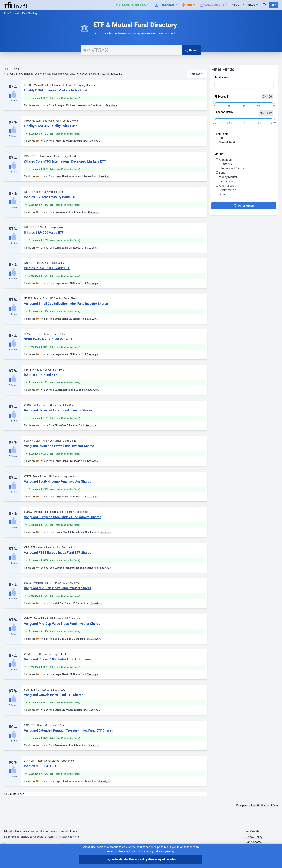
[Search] (265, 5)
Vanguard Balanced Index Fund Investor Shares (58, 410)
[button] (135, 5)
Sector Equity (226, 181)
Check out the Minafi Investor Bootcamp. (100, 74)
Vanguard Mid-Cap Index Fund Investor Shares (58, 588)
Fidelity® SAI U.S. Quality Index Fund (51, 126)
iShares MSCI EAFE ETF (41, 766)
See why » (111, 105)
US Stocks (224, 164)
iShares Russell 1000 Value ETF (47, 268)
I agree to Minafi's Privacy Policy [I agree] (141, 859)
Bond (221, 173)
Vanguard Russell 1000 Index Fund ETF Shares (58, 659)
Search (192, 50)
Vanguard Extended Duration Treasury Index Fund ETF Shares (68, 730)
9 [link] (12, 794)
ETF (220, 138)
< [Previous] (5, 794)
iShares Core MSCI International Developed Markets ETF (65, 161)
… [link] (8, 794)
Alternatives (225, 186)
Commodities (226, 190)
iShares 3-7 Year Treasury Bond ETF (50, 197)
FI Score (13, 101)
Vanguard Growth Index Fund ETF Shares (54, 695)
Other (221, 194)
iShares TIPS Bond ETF (41, 375)
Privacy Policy (253, 837)
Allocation (224, 160)
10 (14, 794)
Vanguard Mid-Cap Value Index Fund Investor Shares (62, 624)
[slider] (214, 103)
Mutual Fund (225, 143)
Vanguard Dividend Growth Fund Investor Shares (59, 446)
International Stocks (230, 168)
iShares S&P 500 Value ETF (44, 232)
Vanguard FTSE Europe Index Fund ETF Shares (58, 553)
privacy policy (144, 851)
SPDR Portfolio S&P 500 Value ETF (49, 339)
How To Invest (11, 13)
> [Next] (23, 794)
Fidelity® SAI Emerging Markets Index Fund (55, 90)
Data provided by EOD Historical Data (257, 805)
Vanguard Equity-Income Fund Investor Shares (57, 481)
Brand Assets (253, 842)
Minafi (8, 831)
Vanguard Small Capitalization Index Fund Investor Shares (66, 304)
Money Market (227, 177)
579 (20, 794)
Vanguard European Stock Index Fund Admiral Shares (62, 517)
